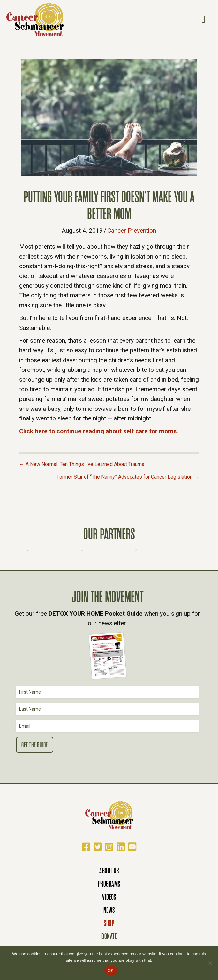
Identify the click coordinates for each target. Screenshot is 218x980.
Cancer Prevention (132, 231)
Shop (109, 923)
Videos (109, 897)
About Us (109, 871)
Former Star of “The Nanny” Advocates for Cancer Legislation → (128, 477)
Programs (109, 884)
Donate (109, 936)
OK (111, 971)
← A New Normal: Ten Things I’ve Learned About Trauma (82, 464)
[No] (210, 963)
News (109, 910)
